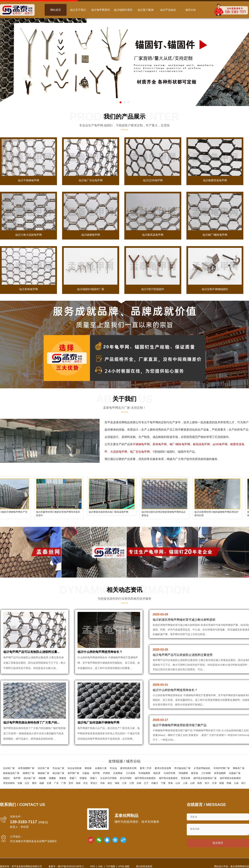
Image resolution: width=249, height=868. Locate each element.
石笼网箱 (118, 773)
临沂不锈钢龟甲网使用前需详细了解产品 (180, 725)
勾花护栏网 (169, 773)
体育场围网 (220, 773)
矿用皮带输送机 (202, 768)
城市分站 (191, 10)
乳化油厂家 (58, 768)
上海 (185, 783)
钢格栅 (42, 778)
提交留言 (218, 843)
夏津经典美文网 (128, 768)
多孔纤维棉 (126, 778)
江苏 (124, 783)
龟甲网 (154, 422)
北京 (27, 783)
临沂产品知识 (168, 10)
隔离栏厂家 (29, 773)
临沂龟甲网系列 (101, 10)
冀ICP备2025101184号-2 (71, 866)
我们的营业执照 (144, 866)
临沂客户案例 (146, 10)
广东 (56, 783)
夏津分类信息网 (163, 768)
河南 (102, 783)
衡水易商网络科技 (240, 866)
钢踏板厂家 (43, 773)
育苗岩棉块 (9, 783)
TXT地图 (111, 866)
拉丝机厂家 (9, 768)
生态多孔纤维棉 (108, 778)
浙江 (244, 783)
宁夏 (163, 783)
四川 (207, 783)
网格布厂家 (239, 768)
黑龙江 (94, 783)
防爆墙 (83, 778)
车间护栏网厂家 (222, 768)
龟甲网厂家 (73, 773)
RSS (93, 866)
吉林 (139, 783)
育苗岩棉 (186, 778)
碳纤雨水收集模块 (168, 778)
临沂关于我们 (78, 10)
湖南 (117, 783)
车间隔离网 (144, 773)
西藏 (229, 783)
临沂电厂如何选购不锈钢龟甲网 (98, 723)
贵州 (71, 783)
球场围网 (183, 773)
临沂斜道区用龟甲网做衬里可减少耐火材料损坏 (184, 620)
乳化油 (113, 768)
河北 (85, 783)
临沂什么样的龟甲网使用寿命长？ (100, 652)
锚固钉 (7, 778)
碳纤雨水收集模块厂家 (205, 778)
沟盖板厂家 (235, 773)
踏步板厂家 (58, 773)
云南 (236, 783)
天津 (214, 783)
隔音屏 (157, 773)
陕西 (200, 783)
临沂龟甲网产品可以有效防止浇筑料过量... (31, 652)
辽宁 (146, 783)
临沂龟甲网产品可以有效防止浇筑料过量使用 (183, 655)
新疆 (222, 783)
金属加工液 (101, 768)
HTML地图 (124, 866)
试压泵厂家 (43, 768)
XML (101, 866)
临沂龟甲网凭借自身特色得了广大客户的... (31, 723)
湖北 (110, 783)
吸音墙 (195, 773)
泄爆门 (73, 778)
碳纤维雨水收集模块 (145, 778)
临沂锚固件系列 (123, 10)
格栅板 (52, 778)
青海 (170, 783)
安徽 (20, 783)
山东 (178, 783)
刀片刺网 (206, 773)
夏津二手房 (146, 768)
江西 (132, 783)
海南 (78, 783)
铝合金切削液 (75, 768)
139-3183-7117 (23, 822)
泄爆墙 (63, 778)
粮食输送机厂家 (11, 773)
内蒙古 (155, 783)
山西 (192, 783)
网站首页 (56, 10)
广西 (64, 783)
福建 (42, 783)
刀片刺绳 (130, 773)
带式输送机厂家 (182, 768)
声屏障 (106, 773)
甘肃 (49, 783)
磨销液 (88, 768)
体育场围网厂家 (26, 768)
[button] (121, 102)
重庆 (34, 783)
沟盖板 (86, 773)
